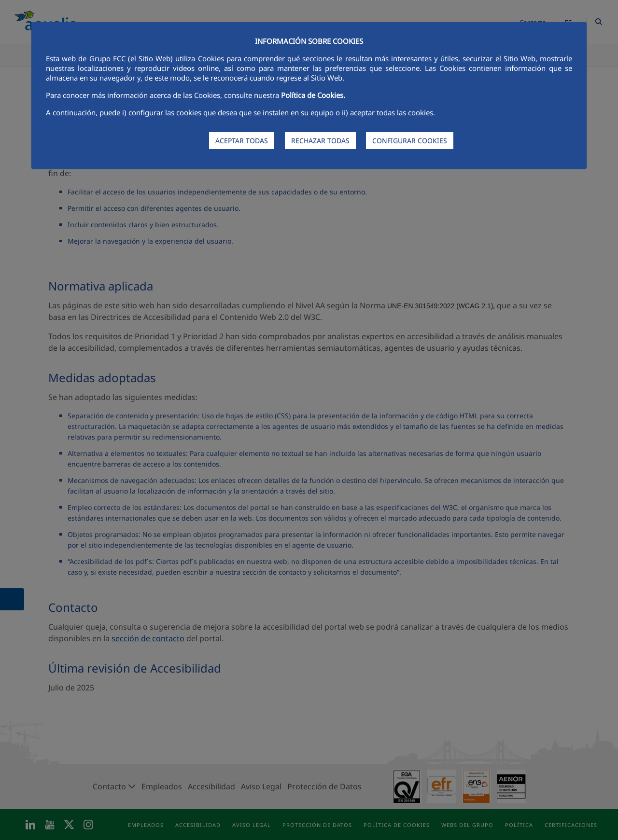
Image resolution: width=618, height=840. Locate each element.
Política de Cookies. (313, 95)
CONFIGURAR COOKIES (410, 141)
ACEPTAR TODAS (242, 141)
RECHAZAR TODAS (320, 141)
